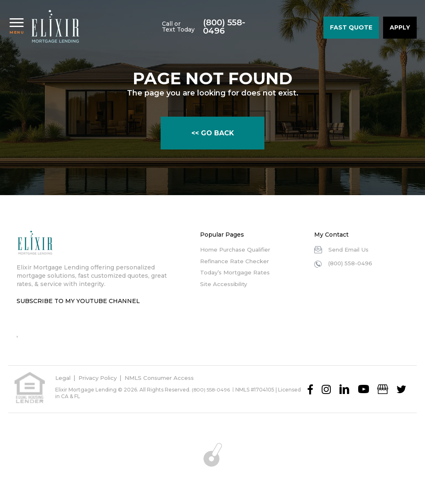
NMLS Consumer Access (166, 378)
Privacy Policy (100, 378)
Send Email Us (350, 250)
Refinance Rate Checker (237, 261)
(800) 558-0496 (287, 27)
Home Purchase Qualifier (238, 250)
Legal (63, 378)
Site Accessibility (225, 284)
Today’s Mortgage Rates (236, 272)
